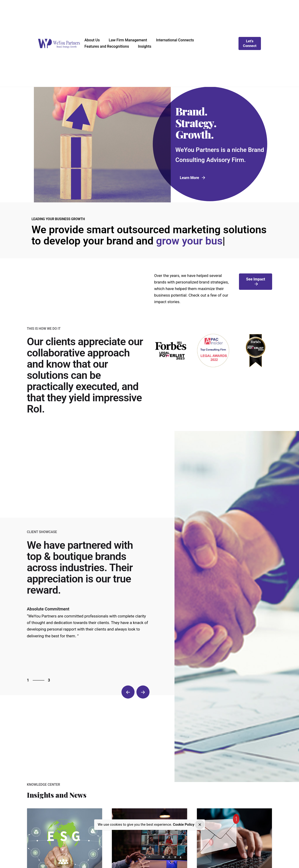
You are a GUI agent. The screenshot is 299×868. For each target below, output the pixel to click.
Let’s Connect (250, 43)
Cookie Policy (184, 825)
